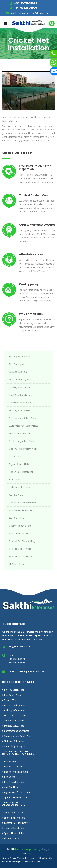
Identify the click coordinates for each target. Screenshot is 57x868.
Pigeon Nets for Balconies (22, 503)
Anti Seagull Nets (18, 518)
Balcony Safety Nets (20, 357)
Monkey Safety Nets (20, 410)
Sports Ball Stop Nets (20, 533)
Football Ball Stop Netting (22, 541)
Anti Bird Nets (16, 495)
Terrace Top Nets (18, 372)
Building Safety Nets (19, 387)
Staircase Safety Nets (20, 433)
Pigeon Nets (15, 457)
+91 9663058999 (25, 3)
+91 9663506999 (25, 8)
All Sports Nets (16, 564)
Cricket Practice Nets (20, 526)
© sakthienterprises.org (27, 849)
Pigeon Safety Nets (19, 464)
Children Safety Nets (20, 403)
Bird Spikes (14, 480)
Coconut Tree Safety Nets (23, 449)
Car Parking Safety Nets (21, 441)
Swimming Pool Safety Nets (23, 426)
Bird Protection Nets (19, 487)
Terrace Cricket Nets (20, 549)
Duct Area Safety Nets (21, 395)
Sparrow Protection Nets (22, 510)
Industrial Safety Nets (20, 380)
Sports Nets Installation (21, 557)
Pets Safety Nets (18, 364)
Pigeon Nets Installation (21, 472)
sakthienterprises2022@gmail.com (29, 13)
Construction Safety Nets (22, 418)
